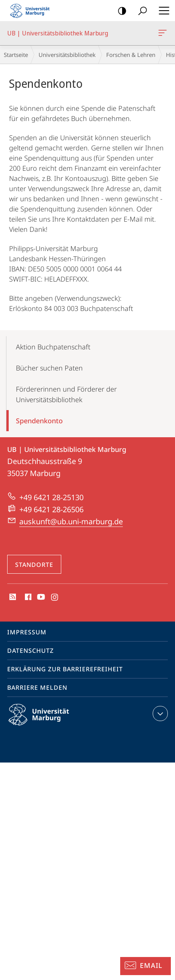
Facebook (27, 597)
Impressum (27, 632)
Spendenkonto (39, 421)
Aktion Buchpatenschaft (53, 347)
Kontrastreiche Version (120, 11)
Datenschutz (30, 651)
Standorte (34, 565)
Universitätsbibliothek (67, 55)
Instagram (55, 597)
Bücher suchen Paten (49, 368)
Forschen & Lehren (131, 55)
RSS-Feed (12, 597)
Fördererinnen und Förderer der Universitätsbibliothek (66, 394)
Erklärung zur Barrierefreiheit (65, 669)
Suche (140, 11)
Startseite (16, 55)
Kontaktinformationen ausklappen (159, 714)
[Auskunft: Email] (146, 966)
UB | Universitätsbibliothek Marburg (162, 34)
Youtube (40, 597)
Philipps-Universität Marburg (45, 721)
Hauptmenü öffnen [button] (162, 11)
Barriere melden (37, 688)
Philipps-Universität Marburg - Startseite (32, 11)
